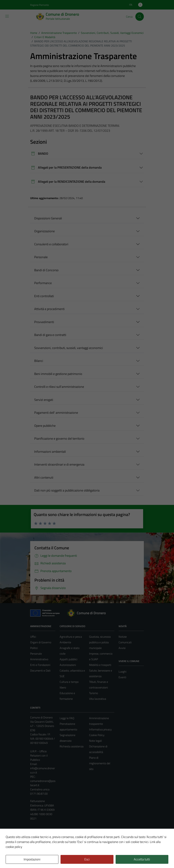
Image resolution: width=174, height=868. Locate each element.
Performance (43, 283)
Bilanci (39, 361)
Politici (34, 648)
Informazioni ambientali (50, 452)
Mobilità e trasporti (100, 665)
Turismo (94, 693)
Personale (41, 257)
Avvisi (122, 648)
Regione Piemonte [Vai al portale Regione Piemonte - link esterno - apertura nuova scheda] (40, 5)
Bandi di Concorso (46, 270)
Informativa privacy (100, 729)
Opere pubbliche (45, 426)
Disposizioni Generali (48, 218)
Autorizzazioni (68, 665)
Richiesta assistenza (72, 746)
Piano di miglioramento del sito (100, 763)
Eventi (122, 677)
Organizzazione (44, 231)
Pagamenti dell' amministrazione (56, 413)
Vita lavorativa (98, 699)
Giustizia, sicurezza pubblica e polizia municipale (100, 642)
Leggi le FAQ (67, 718)
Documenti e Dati (40, 670)
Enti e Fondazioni (40, 665)
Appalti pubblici (68, 659)
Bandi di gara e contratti (50, 335)
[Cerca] (140, 17)
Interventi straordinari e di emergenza (59, 464)
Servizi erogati (44, 400)
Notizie (123, 637)
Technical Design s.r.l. (54, 858)
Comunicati (125, 642)
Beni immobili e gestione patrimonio (58, 374)
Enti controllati (44, 296)
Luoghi (122, 672)
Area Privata (37, 836)
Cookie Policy (97, 735)
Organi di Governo (41, 642)
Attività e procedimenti (49, 309)
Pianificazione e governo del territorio (59, 438)
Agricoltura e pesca (71, 637)
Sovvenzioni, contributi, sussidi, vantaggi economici (69, 348)
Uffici (33, 637)
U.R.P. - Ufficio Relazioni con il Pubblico (39, 755)
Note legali (95, 741)
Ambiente (65, 642)
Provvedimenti (44, 322)
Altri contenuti (44, 477)
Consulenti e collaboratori (51, 244)
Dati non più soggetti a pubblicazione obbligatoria (67, 490)
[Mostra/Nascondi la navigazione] (7, 16)
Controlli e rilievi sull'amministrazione (59, 387)
